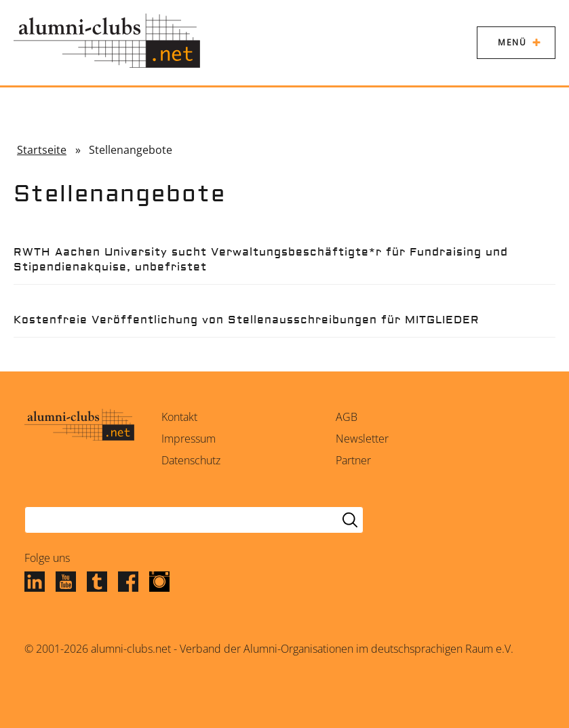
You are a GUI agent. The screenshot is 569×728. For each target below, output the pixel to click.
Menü (512, 42)
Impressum (189, 439)
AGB (347, 417)
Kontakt (179, 417)
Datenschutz (191, 460)
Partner (353, 460)
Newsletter (362, 439)
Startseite (42, 150)
